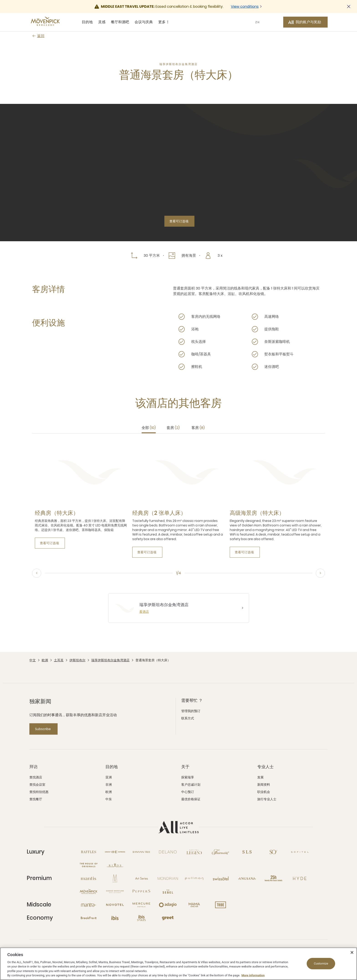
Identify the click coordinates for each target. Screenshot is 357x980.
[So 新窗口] (273, 852)
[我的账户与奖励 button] (305, 22)
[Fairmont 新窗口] (221, 852)
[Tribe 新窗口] (221, 905)
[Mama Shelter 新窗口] (194, 905)
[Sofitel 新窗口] (300, 852)
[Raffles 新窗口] (89, 852)
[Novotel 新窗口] (115, 905)
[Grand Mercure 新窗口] (115, 892)
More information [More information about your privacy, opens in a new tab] (253, 975)
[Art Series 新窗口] (141, 878)
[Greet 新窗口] (168, 918)
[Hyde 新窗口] (300, 878)
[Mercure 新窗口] (141, 905)
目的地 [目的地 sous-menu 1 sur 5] (87, 22)
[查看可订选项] (179, 221)
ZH (258, 22)
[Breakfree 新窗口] (89, 918)
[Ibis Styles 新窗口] (141, 918)
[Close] (352, 952)
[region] (178, 964)
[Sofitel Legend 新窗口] (194, 852)
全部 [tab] (149, 428)
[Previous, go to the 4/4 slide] (37, 573)
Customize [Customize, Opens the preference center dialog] (321, 963)
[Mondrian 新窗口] (168, 878)
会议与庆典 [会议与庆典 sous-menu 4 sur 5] (144, 22)
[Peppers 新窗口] (141, 892)
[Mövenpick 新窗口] (89, 892)
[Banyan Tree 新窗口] (141, 852)
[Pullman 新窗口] (194, 878)
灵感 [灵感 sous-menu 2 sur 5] (102, 22)
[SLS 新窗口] (247, 852)
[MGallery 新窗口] (115, 878)
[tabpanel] (178, 499)
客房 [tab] (198, 428)
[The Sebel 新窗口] (168, 892)
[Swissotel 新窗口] (221, 878)
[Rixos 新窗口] (115, 865)
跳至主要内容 (0, 0)
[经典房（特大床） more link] (57, 513)
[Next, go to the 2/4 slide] (320, 573)
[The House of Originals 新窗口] (89, 865)
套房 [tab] (173, 428)
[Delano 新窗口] (168, 852)
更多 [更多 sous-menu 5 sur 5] (164, 22)
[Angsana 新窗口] (247, 878)
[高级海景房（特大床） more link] (257, 513)
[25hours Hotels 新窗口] (273, 878)
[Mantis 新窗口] (89, 878)
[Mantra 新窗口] (89, 905)
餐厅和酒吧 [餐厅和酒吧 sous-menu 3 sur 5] (120, 22)
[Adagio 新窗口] (168, 905)
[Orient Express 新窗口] (115, 852)
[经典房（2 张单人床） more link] (159, 513)
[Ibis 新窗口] (115, 918)
